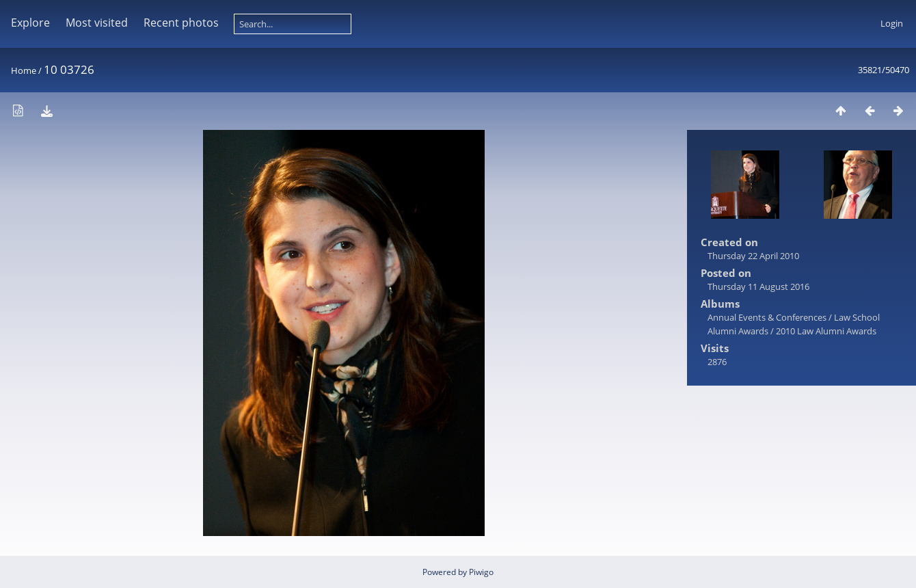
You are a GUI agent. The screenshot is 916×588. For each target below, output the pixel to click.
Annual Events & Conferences (767, 317)
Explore (30, 23)
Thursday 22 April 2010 (753, 256)
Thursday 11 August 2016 (758, 286)
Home (24, 70)
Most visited (97, 23)
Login (892, 23)
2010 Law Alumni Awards (826, 331)
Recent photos (181, 23)
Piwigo (481, 572)
